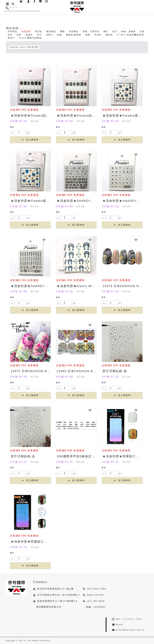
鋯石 (10, 35)
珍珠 (19, 35)
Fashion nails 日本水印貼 (24, 47)
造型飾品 (74, 31)
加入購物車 (30, 140)
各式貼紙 (26, 31)
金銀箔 (29, 35)
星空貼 (39, 31)
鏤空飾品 (51, 31)
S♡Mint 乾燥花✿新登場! (131, 35)
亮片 (39, 35)
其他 (142, 31)
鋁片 (115, 31)
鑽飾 (62, 31)
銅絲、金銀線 (128, 31)
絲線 (60, 35)
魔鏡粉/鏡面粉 (74, 35)
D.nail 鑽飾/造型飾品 (30, 38)
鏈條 (88, 35)
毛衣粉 (98, 35)
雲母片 (11, 38)
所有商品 (12, 31)
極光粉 (109, 35)
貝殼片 (49, 35)
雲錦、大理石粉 (91, 31)
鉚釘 (106, 31)
